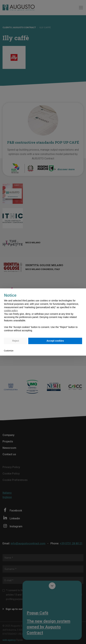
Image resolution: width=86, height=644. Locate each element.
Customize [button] (9, 351)
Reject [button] (16, 341)
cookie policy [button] (11, 311)
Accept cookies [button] (55, 341)
